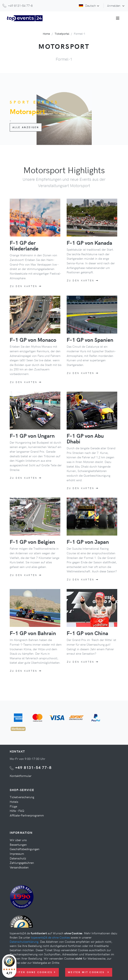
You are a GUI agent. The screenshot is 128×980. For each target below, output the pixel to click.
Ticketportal (62, 34)
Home (46, 34)
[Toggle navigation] (118, 18)
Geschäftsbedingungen (25, 849)
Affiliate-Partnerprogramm (27, 815)
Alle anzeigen (26, 127)
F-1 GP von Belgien (32, 542)
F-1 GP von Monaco (33, 340)
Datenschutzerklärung (24, 941)
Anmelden (114, 5)
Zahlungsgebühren (22, 863)
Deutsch (87, 5)
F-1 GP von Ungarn (32, 436)
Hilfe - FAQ (17, 811)
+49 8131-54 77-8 (33, 767)
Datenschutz (18, 858)
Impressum (17, 854)
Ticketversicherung (22, 797)
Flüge (13, 806)
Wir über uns (18, 840)
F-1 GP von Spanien (90, 340)
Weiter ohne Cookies (34, 972)
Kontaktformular (21, 776)
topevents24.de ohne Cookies (50, 937)
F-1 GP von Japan (88, 542)
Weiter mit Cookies (89, 972)
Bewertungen (18, 844)
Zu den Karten (26, 286)
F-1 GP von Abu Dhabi (85, 438)
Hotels (14, 802)
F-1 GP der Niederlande (24, 245)
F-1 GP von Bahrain (33, 633)
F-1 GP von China (87, 633)
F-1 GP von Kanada (89, 243)
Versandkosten (19, 867)
